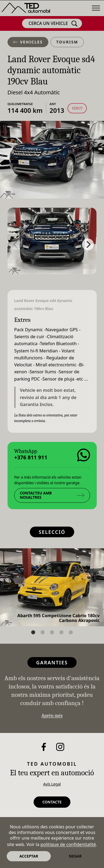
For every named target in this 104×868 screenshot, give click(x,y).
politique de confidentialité (68, 844)
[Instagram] (60, 747)
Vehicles (28, 42)
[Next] (88, 244)
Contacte (52, 802)
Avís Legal (52, 784)
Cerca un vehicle (53, 24)
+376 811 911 (31, 457)
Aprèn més (52, 716)
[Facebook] (44, 747)
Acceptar (29, 856)
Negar (75, 856)
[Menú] (96, 8)
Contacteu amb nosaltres (52, 495)
